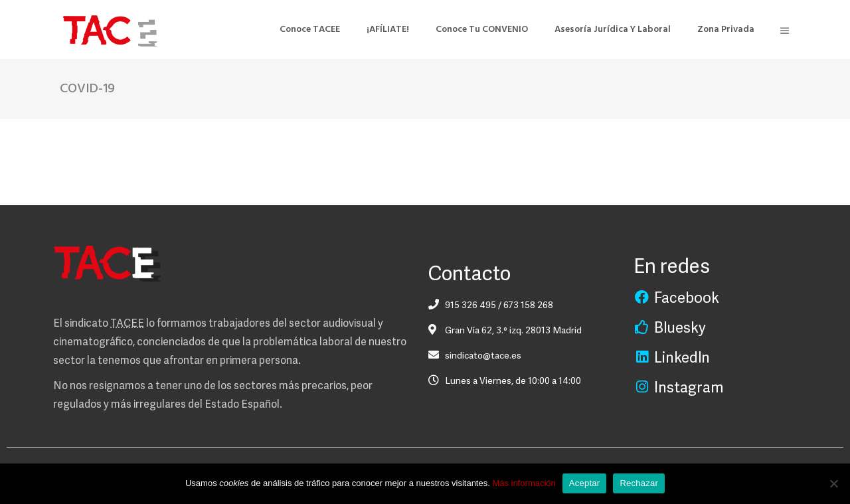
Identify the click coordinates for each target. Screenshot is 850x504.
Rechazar (639, 483)
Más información (524, 483)
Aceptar (585, 483)
